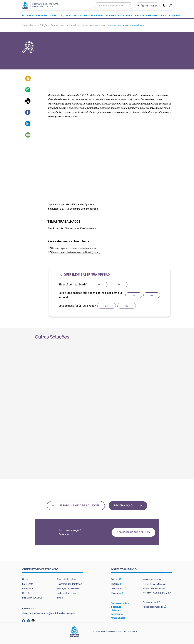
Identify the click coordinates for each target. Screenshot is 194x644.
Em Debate (28, 584)
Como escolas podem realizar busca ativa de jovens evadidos (80, 25)
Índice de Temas (149, 6)
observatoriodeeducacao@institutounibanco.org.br (49, 613)
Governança (117, 589)
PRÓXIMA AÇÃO (128, 506)
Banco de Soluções (39, 25)
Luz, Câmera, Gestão (32, 598)
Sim (98, 285)
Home (25, 25)
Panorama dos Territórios (69, 584)
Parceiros (116, 593)
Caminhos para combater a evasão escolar (74, 248)
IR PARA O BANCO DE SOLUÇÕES (76, 506)
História (115, 584)
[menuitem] (28, 15)
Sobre (60, 598)
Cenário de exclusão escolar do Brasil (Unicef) (76, 252)
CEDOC (26, 593)
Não (118, 285)
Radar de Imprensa (66, 593)
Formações (28, 589)
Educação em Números (68, 589)
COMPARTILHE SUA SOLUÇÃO (133, 532)
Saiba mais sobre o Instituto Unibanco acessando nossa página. (120, 611)
